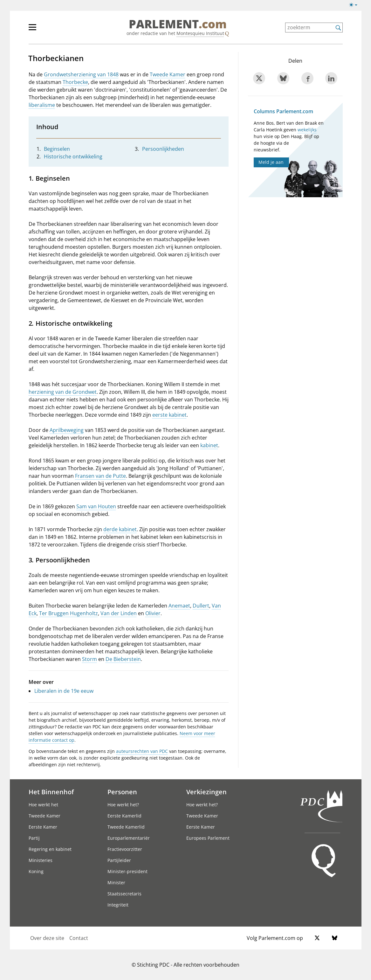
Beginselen (57, 149)
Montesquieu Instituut (200, 33)
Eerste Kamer (43, 827)
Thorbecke (75, 82)
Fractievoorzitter (125, 849)
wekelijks (307, 130)
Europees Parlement (208, 838)
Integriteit (118, 905)
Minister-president (127, 871)
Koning (36, 871)
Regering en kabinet (50, 849)
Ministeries (41, 860)
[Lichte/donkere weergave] (355, 6)
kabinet (209, 445)
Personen (122, 792)
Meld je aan (271, 162)
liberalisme (42, 105)
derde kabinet (120, 529)
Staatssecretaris (124, 894)
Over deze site (47, 938)
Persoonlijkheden (163, 149)
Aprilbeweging (67, 430)
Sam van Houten (96, 506)
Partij (34, 838)
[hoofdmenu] (53, 30)
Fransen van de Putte (100, 476)
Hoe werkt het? (123, 805)
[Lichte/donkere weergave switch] (355, 5)
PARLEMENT (178, 24)
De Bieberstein (123, 659)
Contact (79, 938)
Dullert (201, 606)
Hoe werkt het (43, 805)
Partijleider (119, 860)
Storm (89, 659)
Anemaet (179, 606)
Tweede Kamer (168, 74)
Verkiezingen (206, 792)
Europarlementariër (129, 838)
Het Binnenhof (51, 792)
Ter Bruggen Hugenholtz (69, 613)
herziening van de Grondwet (63, 392)
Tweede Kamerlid (126, 827)
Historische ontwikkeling (73, 156)
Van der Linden (119, 613)
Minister (116, 883)
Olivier (153, 613)
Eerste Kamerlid (124, 816)
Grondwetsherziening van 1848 (81, 74)
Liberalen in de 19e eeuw (64, 691)
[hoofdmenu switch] (32, 30)
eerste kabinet (169, 415)
